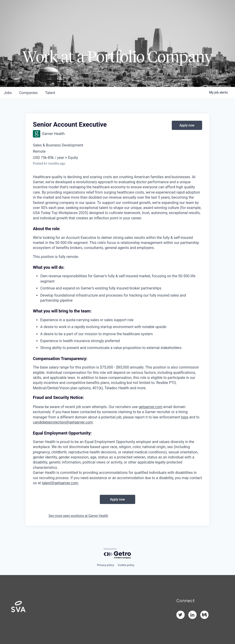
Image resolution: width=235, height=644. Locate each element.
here (185, 417)
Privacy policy (106, 565)
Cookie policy (126, 565)
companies (28, 93)
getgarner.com (150, 407)
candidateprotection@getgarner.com (63, 422)
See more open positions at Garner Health (78, 516)
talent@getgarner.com (60, 483)
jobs (8, 93)
